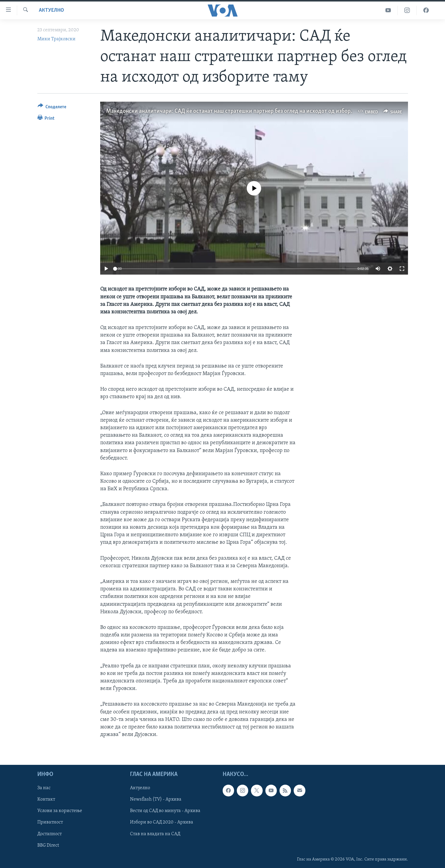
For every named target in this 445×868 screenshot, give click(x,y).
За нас (44, 788)
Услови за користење (60, 811)
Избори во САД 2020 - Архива (162, 823)
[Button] (52, 108)
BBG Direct (48, 845)
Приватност (50, 823)
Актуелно (51, 10)
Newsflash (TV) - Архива (156, 800)
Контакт (46, 800)
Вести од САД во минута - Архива (165, 811)
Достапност (49, 834)
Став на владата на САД (155, 834)
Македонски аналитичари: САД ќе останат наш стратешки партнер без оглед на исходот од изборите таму (239, 111)
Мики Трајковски (56, 39)
